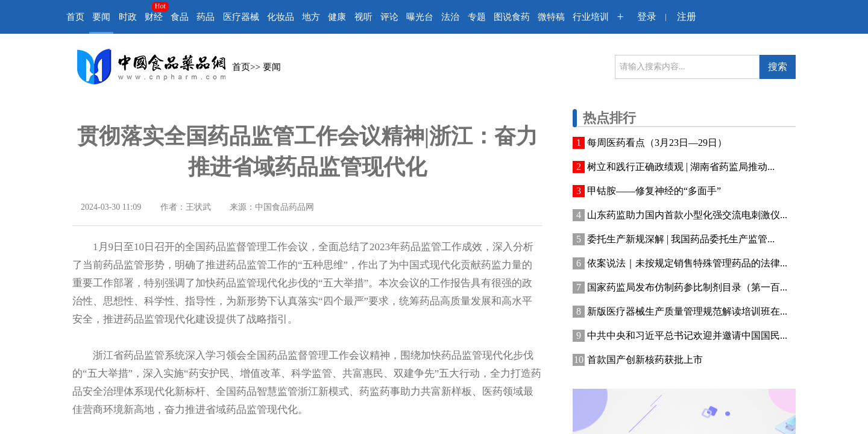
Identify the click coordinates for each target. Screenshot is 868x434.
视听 (363, 17)
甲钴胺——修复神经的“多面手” (654, 191)
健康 (337, 17)
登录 (647, 17)
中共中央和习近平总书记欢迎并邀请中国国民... (687, 335)
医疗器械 (241, 17)
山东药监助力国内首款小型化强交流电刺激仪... (687, 215)
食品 (180, 17)
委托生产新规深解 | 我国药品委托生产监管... (681, 239)
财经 (154, 17)
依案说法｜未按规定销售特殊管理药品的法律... (687, 263)
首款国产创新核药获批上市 (645, 360)
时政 (128, 17)
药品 (206, 17)
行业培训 (591, 17)
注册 (687, 17)
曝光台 (420, 17)
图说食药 (512, 17)
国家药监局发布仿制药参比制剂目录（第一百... (687, 287)
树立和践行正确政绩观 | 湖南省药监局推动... (681, 167)
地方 (311, 17)
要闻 (101, 17)
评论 (389, 17)
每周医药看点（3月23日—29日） (657, 143)
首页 (75, 17)
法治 (450, 17)
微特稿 (551, 17)
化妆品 (281, 17)
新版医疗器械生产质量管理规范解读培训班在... (687, 311)
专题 (477, 17)
